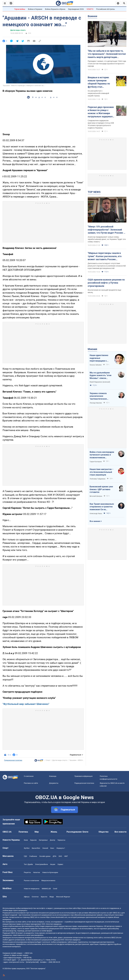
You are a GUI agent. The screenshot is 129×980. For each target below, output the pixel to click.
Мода (52, 897)
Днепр (53, 840)
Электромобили (41, 864)
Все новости (120, 832)
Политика (23, 832)
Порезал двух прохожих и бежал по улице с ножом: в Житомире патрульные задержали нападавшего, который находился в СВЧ (101, 112)
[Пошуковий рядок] (124, 3)
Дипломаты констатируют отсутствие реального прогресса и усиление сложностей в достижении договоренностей (107, 266)
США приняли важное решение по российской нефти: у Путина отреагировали (106, 283)
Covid (55, 889)
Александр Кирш (96, 514)
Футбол (27, 848)
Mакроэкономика (48, 880)
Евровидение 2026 (76, 9)
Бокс (52, 848)
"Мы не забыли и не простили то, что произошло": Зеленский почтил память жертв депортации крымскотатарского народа (107, 54)
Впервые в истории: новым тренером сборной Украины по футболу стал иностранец (99, 82)
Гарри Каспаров (96, 462)
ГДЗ (25, 856)
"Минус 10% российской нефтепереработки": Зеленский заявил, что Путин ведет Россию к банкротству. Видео (106, 230)
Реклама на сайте (31, 783)
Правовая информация (83, 776)
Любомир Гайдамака (98, 479)
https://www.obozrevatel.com (88, 908)
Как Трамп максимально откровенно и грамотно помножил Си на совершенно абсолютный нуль (102, 507)
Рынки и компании (31, 880)
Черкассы (61, 840)
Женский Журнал (63, 897)
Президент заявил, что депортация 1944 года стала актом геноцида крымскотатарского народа (107, 64)
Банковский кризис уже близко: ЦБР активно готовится (101, 489)
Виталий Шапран (96, 496)
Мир (37, 832)
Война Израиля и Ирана (55, 9)
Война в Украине (35, 9)
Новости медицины (32, 889)
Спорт (48, 760)
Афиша (27, 897)
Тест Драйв (28, 864)
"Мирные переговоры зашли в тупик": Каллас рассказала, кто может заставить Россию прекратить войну (105, 256)
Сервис (60, 864)
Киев (26, 840)
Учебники (33, 856)
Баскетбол (36, 848)
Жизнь (54, 832)
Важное (92, 16)
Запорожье (43, 840)
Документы (54, 783)
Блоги (85, 832)
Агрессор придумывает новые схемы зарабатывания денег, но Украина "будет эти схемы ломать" (107, 239)
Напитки (37, 872)
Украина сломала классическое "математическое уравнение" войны (99, 396)
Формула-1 (61, 848)
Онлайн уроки (45, 856)
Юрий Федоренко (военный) (100, 382)
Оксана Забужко (96, 365)
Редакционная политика (13, 760)
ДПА (55, 856)
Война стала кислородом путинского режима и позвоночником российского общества (102, 455)
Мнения (92, 349)
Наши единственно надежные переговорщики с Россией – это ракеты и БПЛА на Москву (100, 358)
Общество (104, 832)
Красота (44, 897)
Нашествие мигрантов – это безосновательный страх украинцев (102, 472)
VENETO (90, 9)
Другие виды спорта (18, 30)
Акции (53, 864)
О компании (29, 776)
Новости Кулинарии (50, 872)
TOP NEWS (94, 192)
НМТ (66, 856)
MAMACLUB (46, 889)
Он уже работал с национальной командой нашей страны (98, 93)
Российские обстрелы (106, 9)
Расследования (74, 832)
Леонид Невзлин (96, 403)
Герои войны (20, 9)
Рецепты (27, 872)
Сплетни (35, 897)
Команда (53, 776)
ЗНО (60, 856)
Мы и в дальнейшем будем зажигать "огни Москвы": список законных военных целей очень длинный (102, 376)
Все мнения (95, 521)
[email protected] (32, 962)
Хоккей (45, 848)
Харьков (33, 840)
